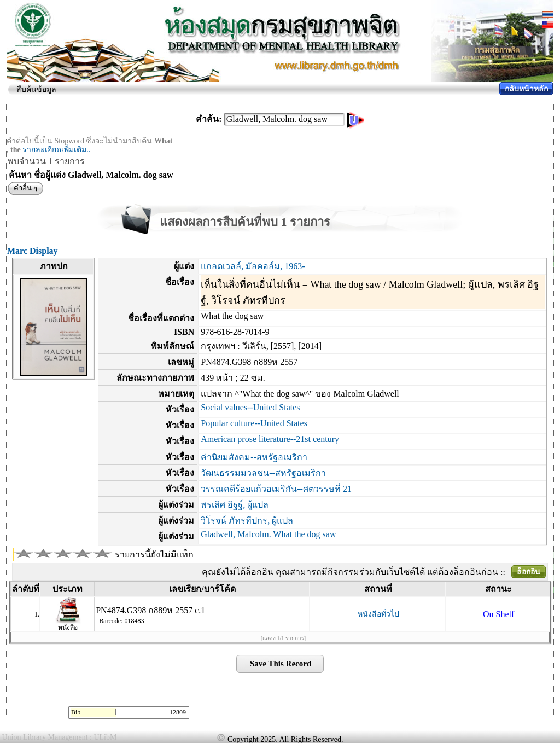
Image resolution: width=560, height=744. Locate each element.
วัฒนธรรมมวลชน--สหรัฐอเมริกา (263, 473)
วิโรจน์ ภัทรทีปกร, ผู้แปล (247, 521)
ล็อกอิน (529, 572)
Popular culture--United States (254, 423)
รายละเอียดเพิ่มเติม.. (56, 150)
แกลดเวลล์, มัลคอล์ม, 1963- (253, 266)
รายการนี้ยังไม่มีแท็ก (154, 554)
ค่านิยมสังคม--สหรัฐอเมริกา (254, 457)
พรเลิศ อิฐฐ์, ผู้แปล (235, 505)
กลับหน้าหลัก (526, 89)
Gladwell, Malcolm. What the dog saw (268, 534)
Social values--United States (250, 407)
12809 (178, 712)
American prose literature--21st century (270, 439)
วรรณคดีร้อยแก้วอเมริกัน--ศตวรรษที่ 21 (276, 489)
